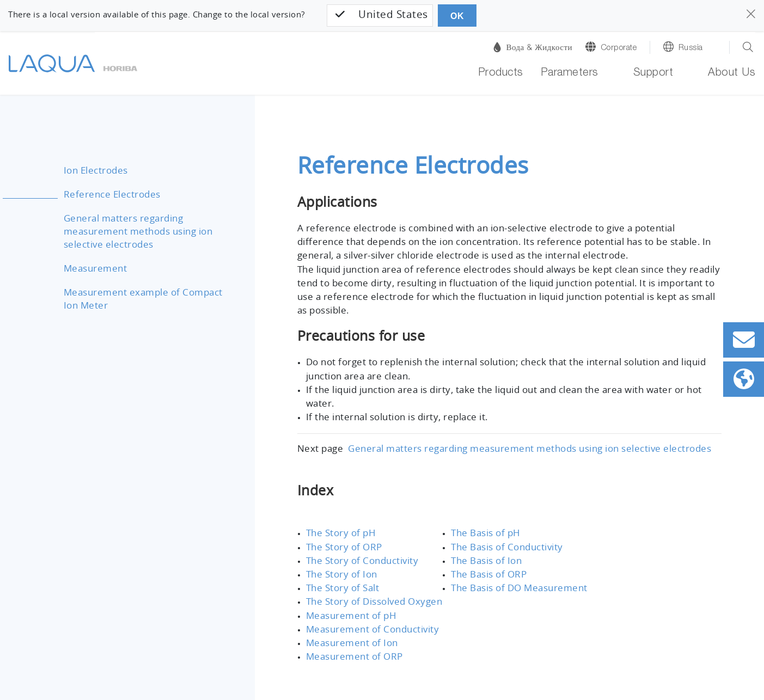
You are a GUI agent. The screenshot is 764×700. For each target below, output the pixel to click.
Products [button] (501, 74)
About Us (732, 74)
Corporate (619, 48)
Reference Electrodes (109, 195)
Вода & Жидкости (533, 47)
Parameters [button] (570, 74)
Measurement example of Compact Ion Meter (146, 299)
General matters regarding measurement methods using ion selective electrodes (133, 232)
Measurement (92, 269)
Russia (691, 48)
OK (456, 16)
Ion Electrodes (94, 171)
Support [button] (653, 74)
